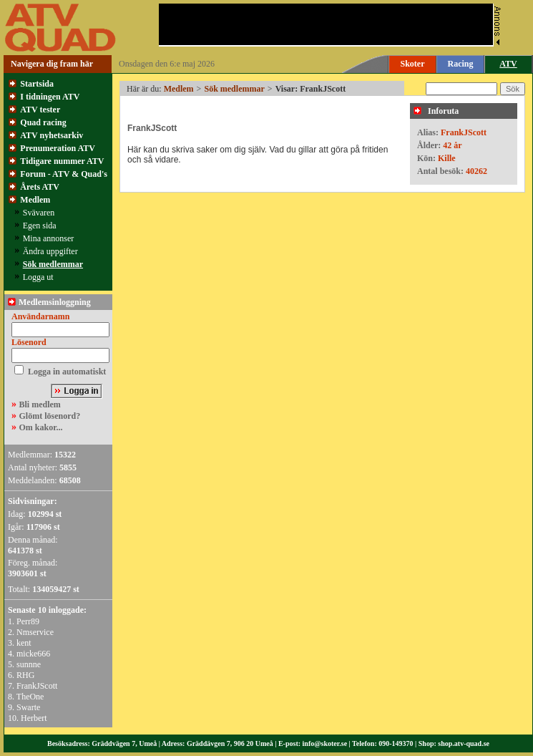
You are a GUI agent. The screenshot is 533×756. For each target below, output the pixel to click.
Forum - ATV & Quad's (64, 174)
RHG (25, 675)
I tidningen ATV (50, 97)
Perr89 (28, 621)
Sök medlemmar (53, 264)
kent (24, 643)
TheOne (30, 697)
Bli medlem (40, 404)
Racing (461, 64)
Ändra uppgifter (50, 251)
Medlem (35, 200)
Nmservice (35, 632)
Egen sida (40, 226)
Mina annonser (49, 238)
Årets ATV (40, 187)
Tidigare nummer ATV (62, 161)
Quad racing (43, 122)
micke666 (33, 654)
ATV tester (40, 110)
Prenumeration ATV (58, 148)
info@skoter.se (325, 743)
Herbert (34, 718)
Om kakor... (41, 427)
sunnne (29, 664)
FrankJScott (37, 686)
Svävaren (39, 213)
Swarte (28, 707)
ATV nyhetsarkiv (52, 135)
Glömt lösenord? (50, 416)
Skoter (413, 64)
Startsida (37, 84)
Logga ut (38, 277)
